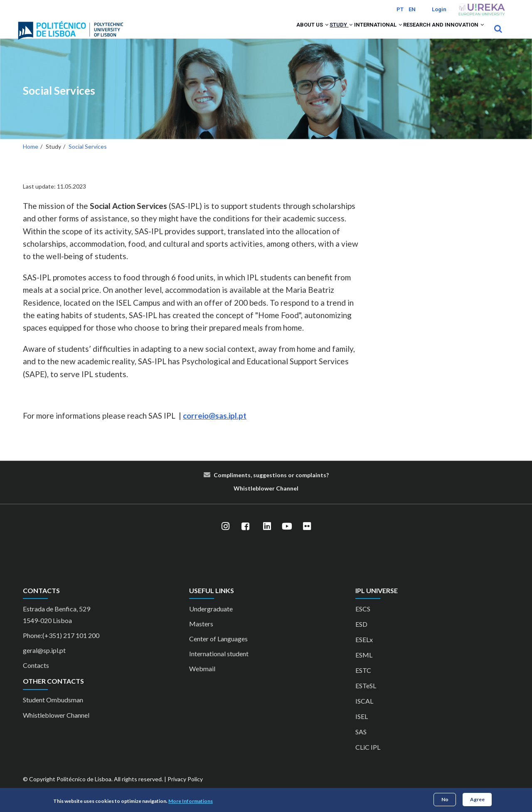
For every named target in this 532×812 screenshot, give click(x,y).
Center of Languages (218, 650)
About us (276, 34)
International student (219, 665)
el (296, 499)
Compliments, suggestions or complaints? (271, 486)
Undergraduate (211, 620)
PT (400, 9)
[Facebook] (245, 537)
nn (290, 499)
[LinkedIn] (267, 537)
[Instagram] (225, 537)
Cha (281, 499)
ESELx (364, 651)
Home (31, 158)
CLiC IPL (368, 758)
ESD (361, 635)
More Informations (191, 801)
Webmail (202, 680)
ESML (364, 666)
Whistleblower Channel (56, 726)
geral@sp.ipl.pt (44, 661)
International (361, 34)
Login (439, 9)
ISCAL (364, 712)
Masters (201, 635)
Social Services (59, 102)
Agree (477, 799)
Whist (242, 499)
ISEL (362, 727)
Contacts (36, 676)
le (253, 499)
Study (314, 34)
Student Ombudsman (53, 710)
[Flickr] (307, 537)
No (445, 799)
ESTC (363, 681)
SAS (361, 743)
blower (265, 499)
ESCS (363, 620)
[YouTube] (287, 537)
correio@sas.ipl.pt (215, 427)
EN (412, 9)
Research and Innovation (438, 34)
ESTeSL (366, 697)
